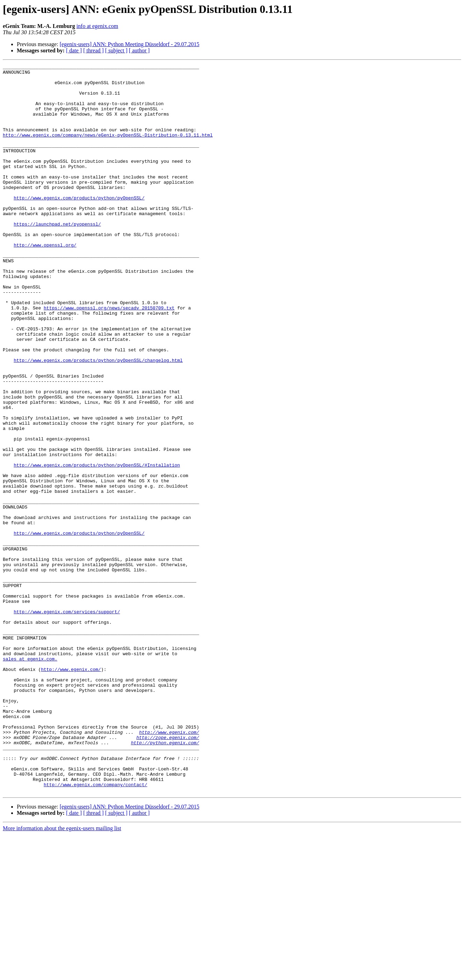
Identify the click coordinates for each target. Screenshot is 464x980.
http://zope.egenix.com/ (168, 872)
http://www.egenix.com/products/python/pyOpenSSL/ (79, 225)
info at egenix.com (97, 26)
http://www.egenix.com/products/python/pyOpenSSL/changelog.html (98, 420)
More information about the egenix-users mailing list (62, 974)
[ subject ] (116, 50)
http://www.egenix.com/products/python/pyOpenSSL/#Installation (97, 546)
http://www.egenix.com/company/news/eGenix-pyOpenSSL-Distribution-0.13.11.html (108, 149)
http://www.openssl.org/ (45, 281)
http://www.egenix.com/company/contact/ (95, 929)
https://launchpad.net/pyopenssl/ (57, 256)
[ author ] (139, 50)
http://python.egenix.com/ (165, 879)
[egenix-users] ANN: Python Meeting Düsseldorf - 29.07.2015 (130, 44)
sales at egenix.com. (30, 778)
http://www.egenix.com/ (71, 791)
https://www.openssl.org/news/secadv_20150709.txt (109, 357)
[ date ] (74, 50)
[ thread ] (93, 50)
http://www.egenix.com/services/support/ (67, 722)
